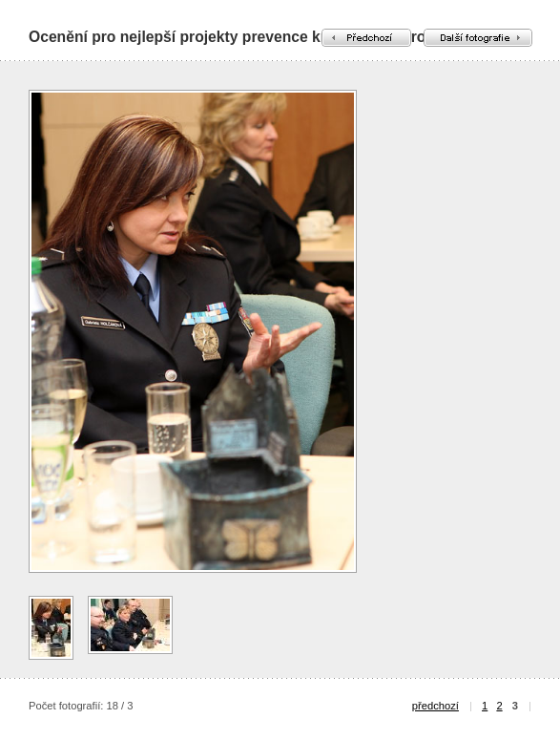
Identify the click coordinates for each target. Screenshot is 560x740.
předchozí (436, 706)
